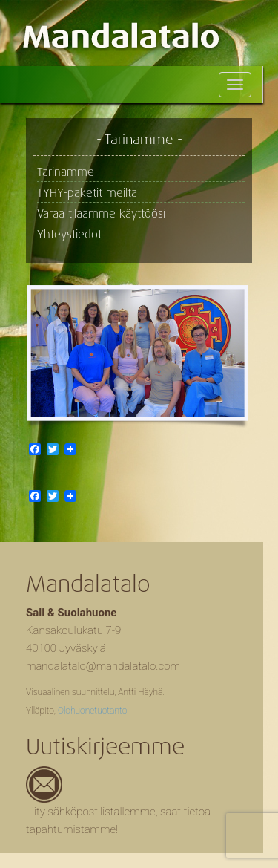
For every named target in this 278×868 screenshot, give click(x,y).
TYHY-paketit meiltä (87, 193)
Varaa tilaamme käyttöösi (101, 214)
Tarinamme (66, 172)
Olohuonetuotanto (92, 711)
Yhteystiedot (69, 235)
